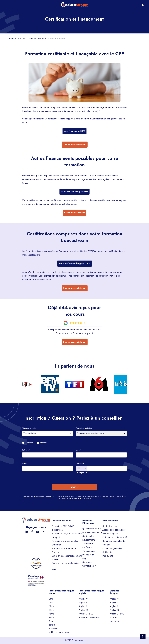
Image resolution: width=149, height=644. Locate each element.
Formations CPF (22, 38)
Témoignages (89, 551)
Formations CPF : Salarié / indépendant (64, 528)
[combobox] (82, 468)
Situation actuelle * (30, 428)
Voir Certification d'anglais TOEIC (75, 264)
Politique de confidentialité (82, 498)
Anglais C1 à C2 (86, 614)
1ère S (52, 625)
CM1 (51, 599)
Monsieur (29, 443)
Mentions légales (110, 534)
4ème (51, 614)
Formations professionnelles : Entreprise (66, 543)
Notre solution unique (92, 532)
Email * (25, 463)
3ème (51, 617)
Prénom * (26, 450)
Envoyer (75, 487)
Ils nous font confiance (88, 545)
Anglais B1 (84, 606)
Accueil (12, 38)
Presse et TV (88, 555)
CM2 (51, 603)
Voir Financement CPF (74, 131)
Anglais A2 (84, 603)
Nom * (78, 450)
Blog (84, 558)
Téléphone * (81, 463)
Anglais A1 (84, 599)
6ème (51, 606)
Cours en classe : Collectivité (65, 563)
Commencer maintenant (75, 145)
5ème (51, 610)
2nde (51, 621)
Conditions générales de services (114, 543)
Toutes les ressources (89, 617)
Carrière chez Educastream (89, 538)
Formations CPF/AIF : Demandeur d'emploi (67, 535)
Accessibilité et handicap (114, 530)
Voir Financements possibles (74, 192)
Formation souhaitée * (85, 428)
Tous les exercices (114, 619)
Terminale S (54, 629)
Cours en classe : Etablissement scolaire (67, 558)
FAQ (54, 569)
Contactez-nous (110, 526)
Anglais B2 (84, 610)
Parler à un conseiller (74, 213)
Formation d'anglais (37, 38)
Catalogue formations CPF (90, 564)
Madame (44, 443)
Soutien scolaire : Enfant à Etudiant (64, 550)
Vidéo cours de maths (59, 632)
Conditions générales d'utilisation (112, 550)
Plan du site (108, 556)
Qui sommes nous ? (92, 529)
